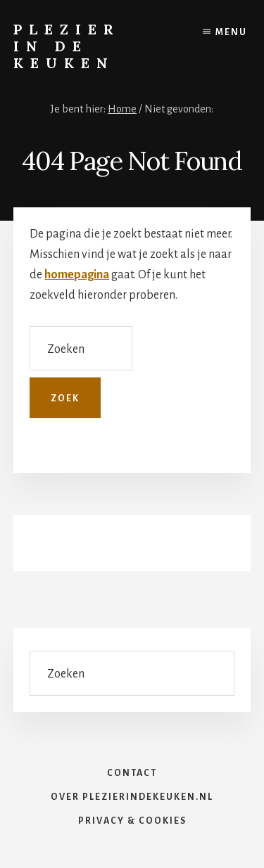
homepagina (77, 275)
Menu (231, 32)
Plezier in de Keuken (67, 46)
